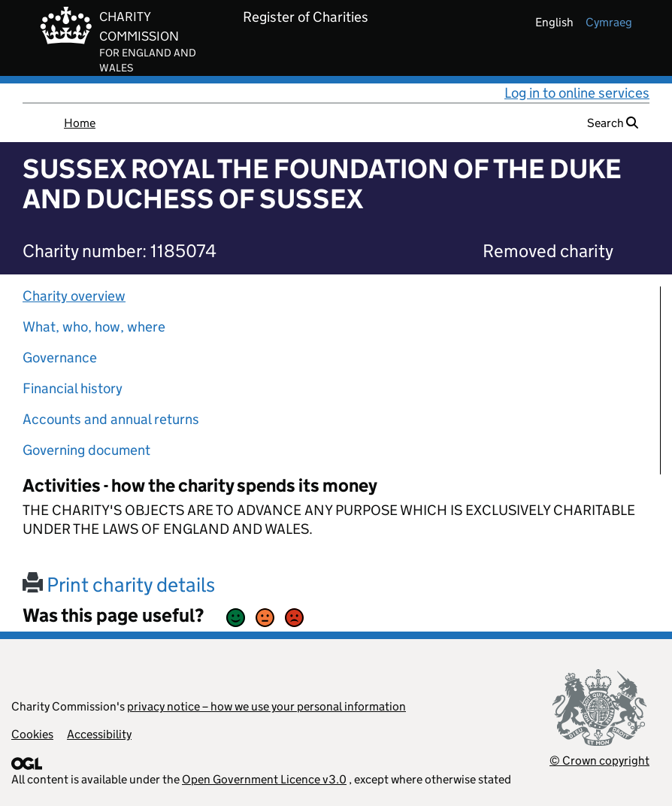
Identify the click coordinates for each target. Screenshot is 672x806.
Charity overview (74, 296)
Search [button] (613, 123)
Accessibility (99, 734)
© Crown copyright (599, 761)
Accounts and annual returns (111, 419)
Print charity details (119, 585)
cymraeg (609, 22)
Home (80, 123)
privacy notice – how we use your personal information (266, 706)
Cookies (32, 734)
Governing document (86, 450)
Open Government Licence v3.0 (264, 779)
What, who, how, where (94, 327)
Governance (60, 358)
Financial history (73, 388)
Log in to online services (577, 93)
